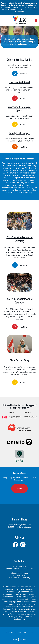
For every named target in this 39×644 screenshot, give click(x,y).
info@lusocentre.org (22, 578)
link (15, 73)
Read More (23, 74)
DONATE (20, 488)
